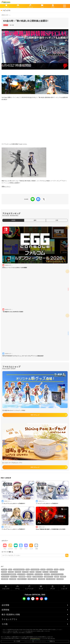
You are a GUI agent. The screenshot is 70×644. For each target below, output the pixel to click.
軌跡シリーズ (23, 579)
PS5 (62, 569)
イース (46, 572)
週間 (35, 220)
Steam (5, 572)
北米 (30, 577)
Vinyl (33, 572)
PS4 (57, 569)
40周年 (5, 569)
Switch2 (19, 572)
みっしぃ (15, 577)
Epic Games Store (20, 569)
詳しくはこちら (52, 638)
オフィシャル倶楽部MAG (9, 574)
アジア (39, 572)
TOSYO (26, 572)
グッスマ (31, 574)
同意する (51, 641)
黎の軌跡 (12, 25)
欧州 (57, 577)
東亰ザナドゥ (49, 577)
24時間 (13, 220)
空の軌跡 (13, 579)
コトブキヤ (39, 574)
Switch (11, 572)
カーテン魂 (22, 574)
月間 (57, 220)
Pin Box (50, 569)
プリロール (6, 577)
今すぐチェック (35, 415)
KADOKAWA (36, 569)
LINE (44, 569)
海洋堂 (64, 577)
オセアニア (54, 572)
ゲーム (6, 25)
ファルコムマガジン (58, 574)
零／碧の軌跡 (51, 579)
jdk (28, 569)
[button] (64, 6)
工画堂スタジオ (38, 577)
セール (47, 574)
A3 (11, 569)
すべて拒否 (17, 641)
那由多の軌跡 (33, 579)
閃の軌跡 (42, 579)
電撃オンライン (6, 187)
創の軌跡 (23, 577)
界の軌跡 (5, 579)
